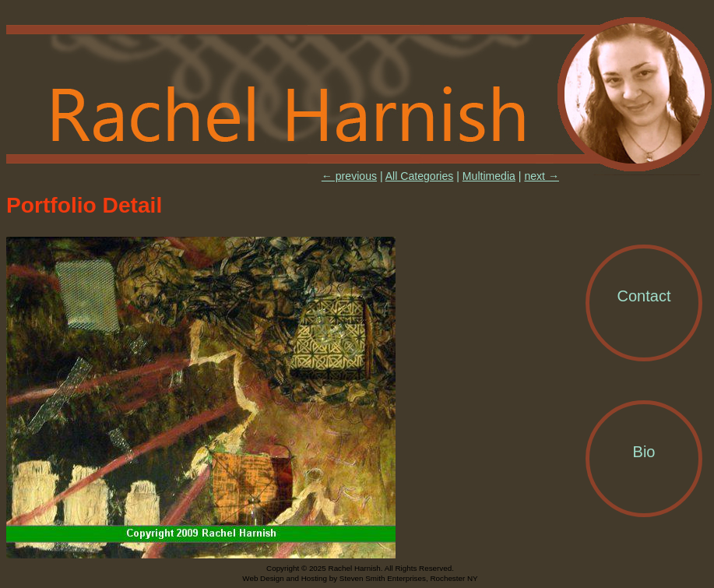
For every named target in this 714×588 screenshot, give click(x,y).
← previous (349, 176)
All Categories (420, 176)
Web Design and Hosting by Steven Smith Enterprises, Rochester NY (360, 578)
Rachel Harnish (360, 95)
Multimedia (489, 176)
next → (542, 176)
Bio (644, 452)
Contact (644, 296)
